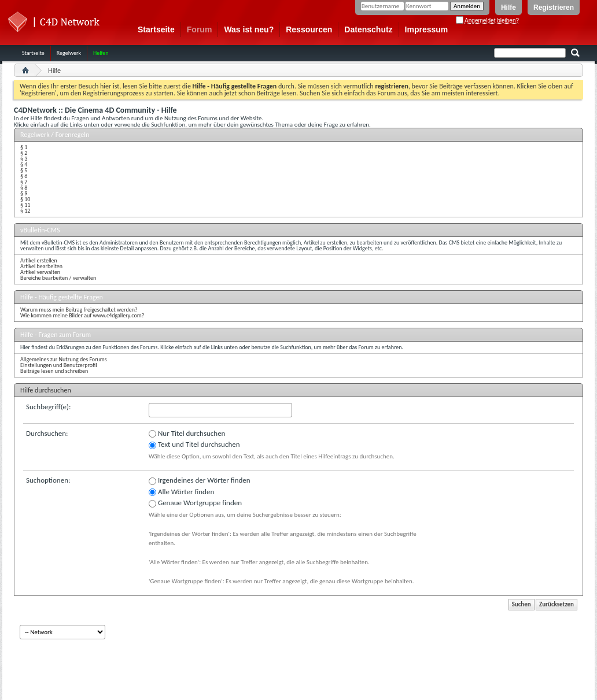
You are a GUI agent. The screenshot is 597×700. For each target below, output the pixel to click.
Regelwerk (69, 53)
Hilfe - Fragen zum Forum (56, 335)
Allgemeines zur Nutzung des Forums (64, 359)
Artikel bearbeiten (41, 266)
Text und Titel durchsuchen (194, 445)
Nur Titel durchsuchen (187, 434)
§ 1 (24, 147)
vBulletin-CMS (40, 230)
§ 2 (24, 153)
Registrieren (554, 8)
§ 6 (24, 176)
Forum (200, 29)
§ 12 (25, 211)
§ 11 (25, 205)
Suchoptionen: (48, 480)
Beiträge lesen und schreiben (54, 371)
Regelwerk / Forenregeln (55, 135)
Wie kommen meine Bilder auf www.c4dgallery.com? (82, 315)
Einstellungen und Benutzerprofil (59, 365)
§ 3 (24, 159)
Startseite (156, 29)
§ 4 (24, 164)
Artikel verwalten (40, 272)
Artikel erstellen (39, 260)
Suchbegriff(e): (48, 407)
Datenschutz (368, 29)
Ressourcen (309, 29)
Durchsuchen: (47, 433)
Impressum (427, 29)
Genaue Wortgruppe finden (195, 503)
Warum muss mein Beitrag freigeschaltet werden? (79, 310)
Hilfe (508, 8)
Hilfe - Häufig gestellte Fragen (62, 297)
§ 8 (24, 188)
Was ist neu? (249, 29)
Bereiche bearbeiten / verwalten (58, 278)
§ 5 (24, 170)
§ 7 (24, 182)
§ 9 (24, 193)
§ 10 (25, 199)
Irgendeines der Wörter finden (200, 480)
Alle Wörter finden (181, 492)
